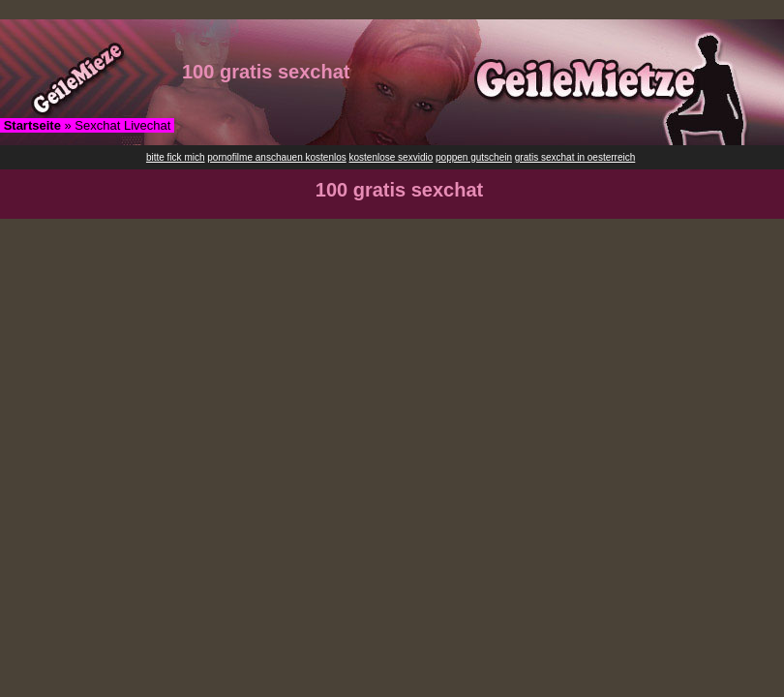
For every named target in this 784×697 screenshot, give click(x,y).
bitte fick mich (176, 157)
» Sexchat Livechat (88, 125)
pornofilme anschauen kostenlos (276, 157)
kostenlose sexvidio (392, 157)
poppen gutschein (474, 157)
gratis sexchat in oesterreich (575, 157)
